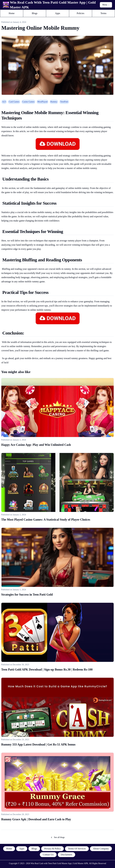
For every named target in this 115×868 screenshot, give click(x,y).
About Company (102, 849)
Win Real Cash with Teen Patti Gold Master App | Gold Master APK (59, 863)
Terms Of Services (78, 849)
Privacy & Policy (54, 849)
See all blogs (57, 837)
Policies (84, 13)
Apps (62, 13)
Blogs (39, 13)
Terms (108, 13)
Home (16, 13)
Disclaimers (68, 855)
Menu (106, 5)
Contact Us (50, 855)
